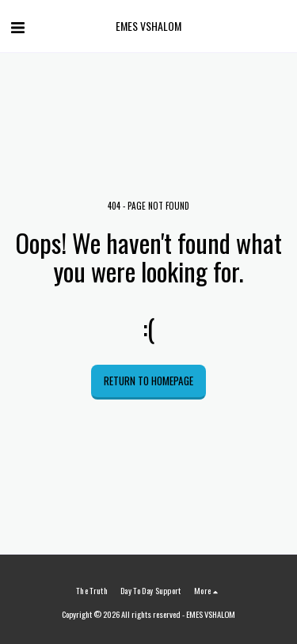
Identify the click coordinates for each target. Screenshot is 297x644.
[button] (17, 26)
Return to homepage (148, 381)
